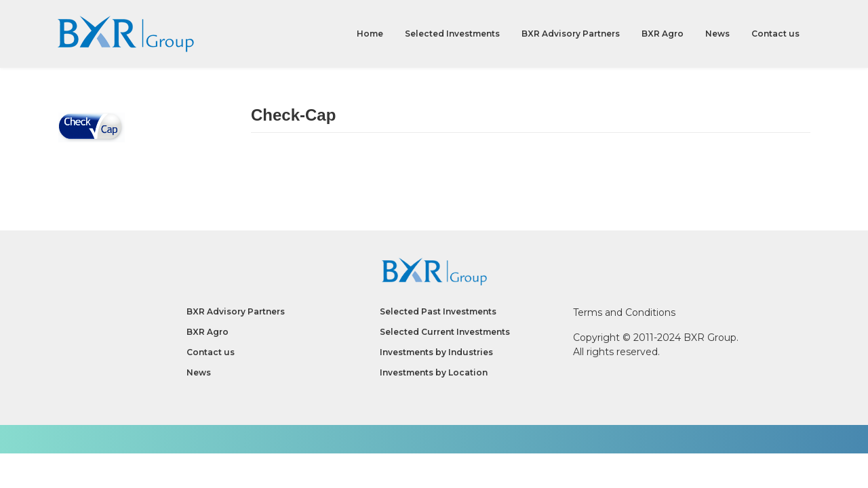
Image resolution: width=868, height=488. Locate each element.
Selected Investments (452, 34)
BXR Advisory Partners (571, 34)
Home (370, 34)
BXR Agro (663, 34)
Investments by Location (434, 372)
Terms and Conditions (624, 312)
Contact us (775, 34)
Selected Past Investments (438, 311)
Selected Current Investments (445, 332)
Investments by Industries (436, 352)
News (717, 34)
